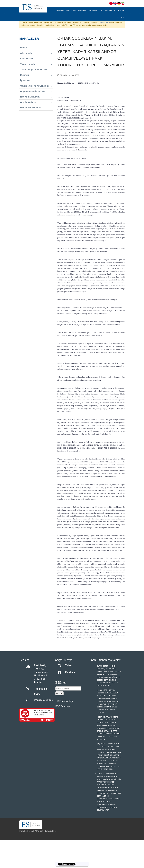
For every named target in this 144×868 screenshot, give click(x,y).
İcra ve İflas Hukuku (36, 97)
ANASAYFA (60, 10)
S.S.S (101, 10)
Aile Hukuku (36, 53)
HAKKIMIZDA (71, 10)
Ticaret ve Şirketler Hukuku (36, 69)
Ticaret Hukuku (36, 64)
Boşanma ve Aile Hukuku (36, 91)
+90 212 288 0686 (41, 691)
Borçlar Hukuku (36, 102)
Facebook (70, 672)
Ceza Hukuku (36, 59)
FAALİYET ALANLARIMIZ (88, 10)
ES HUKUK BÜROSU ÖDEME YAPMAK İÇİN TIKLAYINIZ (43, 713)
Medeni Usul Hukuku (36, 108)
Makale (36, 48)
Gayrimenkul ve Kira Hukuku (36, 86)
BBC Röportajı (63, 706)
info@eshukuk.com (44, 700)
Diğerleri (36, 75)
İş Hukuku (36, 80)
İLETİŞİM (120, 17)
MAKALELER (119, 10)
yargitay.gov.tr (105, 22)
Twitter (69, 665)
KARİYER (109, 10)
